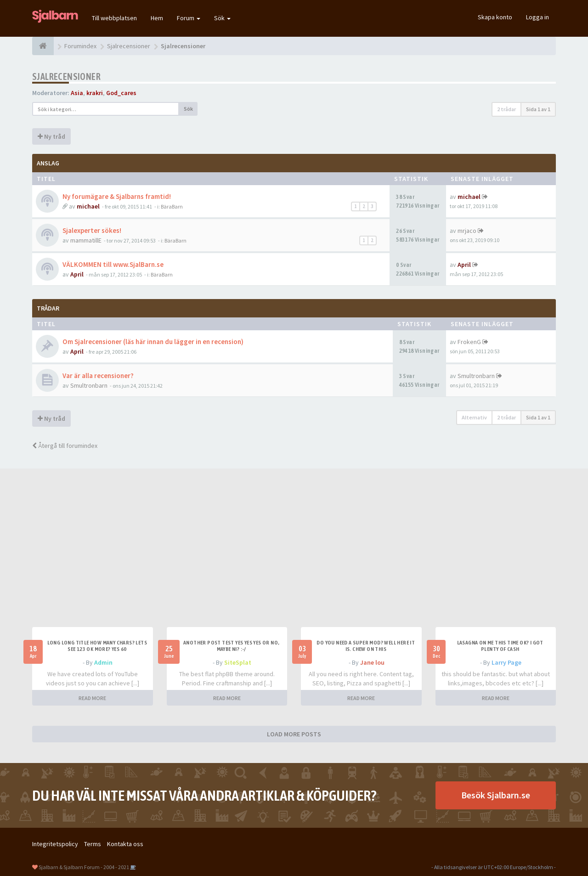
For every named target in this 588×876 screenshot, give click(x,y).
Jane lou (372, 662)
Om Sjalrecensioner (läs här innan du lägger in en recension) (153, 342)
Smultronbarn (89, 385)
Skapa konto (495, 17)
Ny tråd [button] (51, 136)
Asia (77, 93)
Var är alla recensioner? (98, 376)
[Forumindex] (43, 46)
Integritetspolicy (55, 844)
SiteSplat (238, 662)
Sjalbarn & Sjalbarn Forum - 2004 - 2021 (84, 867)
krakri (95, 93)
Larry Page (506, 662)
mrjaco (467, 231)
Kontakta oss (125, 844)
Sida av (538, 109)
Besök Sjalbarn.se (496, 795)
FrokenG (469, 342)
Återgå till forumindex (65, 446)
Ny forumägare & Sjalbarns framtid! (117, 196)
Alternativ (474, 417)
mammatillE (86, 240)
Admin (103, 662)
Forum (189, 18)
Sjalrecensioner (66, 76)
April (77, 274)
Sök (222, 18)
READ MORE (92, 698)
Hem (157, 18)
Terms (93, 844)
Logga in (537, 17)
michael (88, 206)
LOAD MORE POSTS (294, 734)
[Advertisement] (294, 558)
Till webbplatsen (114, 18)
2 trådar (506, 109)
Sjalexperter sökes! (92, 230)
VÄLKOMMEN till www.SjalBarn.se (113, 264)
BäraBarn (172, 206)
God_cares (121, 93)
